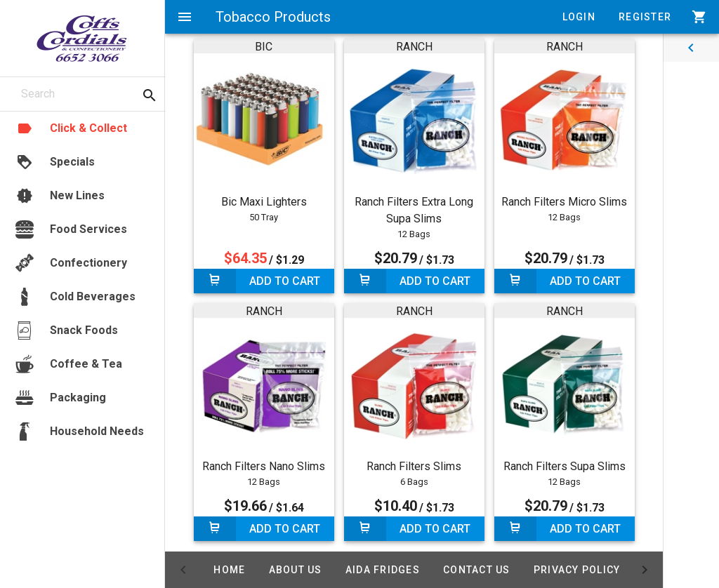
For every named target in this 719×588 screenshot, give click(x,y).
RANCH (414, 47)
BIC (264, 47)
